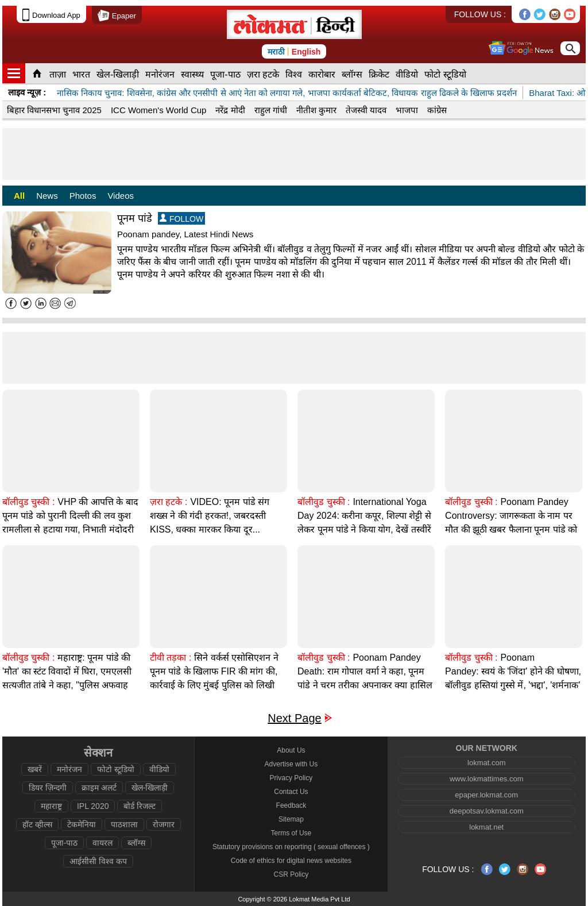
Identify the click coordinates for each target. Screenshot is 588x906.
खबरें (35, 769)
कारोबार (322, 74)
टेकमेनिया (82, 824)
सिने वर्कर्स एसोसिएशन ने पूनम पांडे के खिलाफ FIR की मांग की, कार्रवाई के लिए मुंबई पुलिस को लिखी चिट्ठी (214, 678)
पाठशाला (124, 824)
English (306, 52)
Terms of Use (291, 833)
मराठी (276, 52)
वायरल (102, 843)
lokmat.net (486, 827)
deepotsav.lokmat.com (487, 811)
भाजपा (407, 110)
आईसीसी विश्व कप (98, 861)
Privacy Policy (291, 778)
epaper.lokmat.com (486, 795)
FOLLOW (181, 219)
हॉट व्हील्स (37, 824)
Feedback (291, 805)
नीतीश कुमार (316, 110)
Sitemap (291, 819)
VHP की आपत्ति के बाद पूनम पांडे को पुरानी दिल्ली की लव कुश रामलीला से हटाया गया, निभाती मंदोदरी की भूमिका (70, 523)
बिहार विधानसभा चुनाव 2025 (54, 110)
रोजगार (164, 824)
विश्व (294, 74)
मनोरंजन (160, 74)
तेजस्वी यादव (366, 110)
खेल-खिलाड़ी (118, 74)
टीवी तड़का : (171, 658)
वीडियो (407, 74)
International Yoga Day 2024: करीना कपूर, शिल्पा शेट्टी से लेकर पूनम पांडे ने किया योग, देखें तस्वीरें (364, 516)
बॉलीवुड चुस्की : (28, 502)
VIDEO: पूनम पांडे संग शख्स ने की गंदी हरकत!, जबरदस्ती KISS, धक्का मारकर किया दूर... (210, 516)
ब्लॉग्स (352, 74)
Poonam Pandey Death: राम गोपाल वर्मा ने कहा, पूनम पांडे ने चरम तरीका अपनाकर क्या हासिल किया (365, 678)
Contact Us (291, 792)
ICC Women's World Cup (159, 110)
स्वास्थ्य (192, 74)
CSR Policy (291, 874)
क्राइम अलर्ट (99, 788)
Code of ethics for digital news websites (291, 861)
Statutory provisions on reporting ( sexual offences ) (291, 847)
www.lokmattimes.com (487, 779)
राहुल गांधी (271, 110)
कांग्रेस (437, 110)
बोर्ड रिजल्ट (140, 806)
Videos (121, 196)
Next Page (294, 718)
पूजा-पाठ (225, 74)
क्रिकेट (379, 74)
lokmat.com (486, 763)
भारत (81, 74)
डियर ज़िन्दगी (48, 788)
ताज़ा (58, 74)
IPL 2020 (93, 806)
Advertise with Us (291, 764)
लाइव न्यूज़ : (27, 92)
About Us (291, 750)
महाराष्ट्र (51, 806)
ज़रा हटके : (169, 502)
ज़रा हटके (263, 74)
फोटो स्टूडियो (445, 74)
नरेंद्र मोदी (230, 110)
